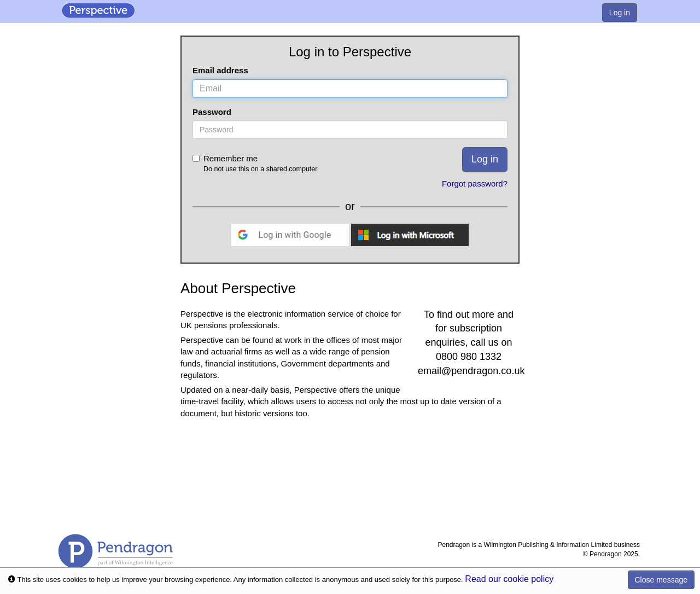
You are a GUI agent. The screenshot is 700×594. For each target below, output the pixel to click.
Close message (661, 580)
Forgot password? (475, 184)
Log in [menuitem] (620, 13)
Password (212, 112)
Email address (220, 70)
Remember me (291, 164)
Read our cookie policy (509, 579)
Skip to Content (0, 0)
